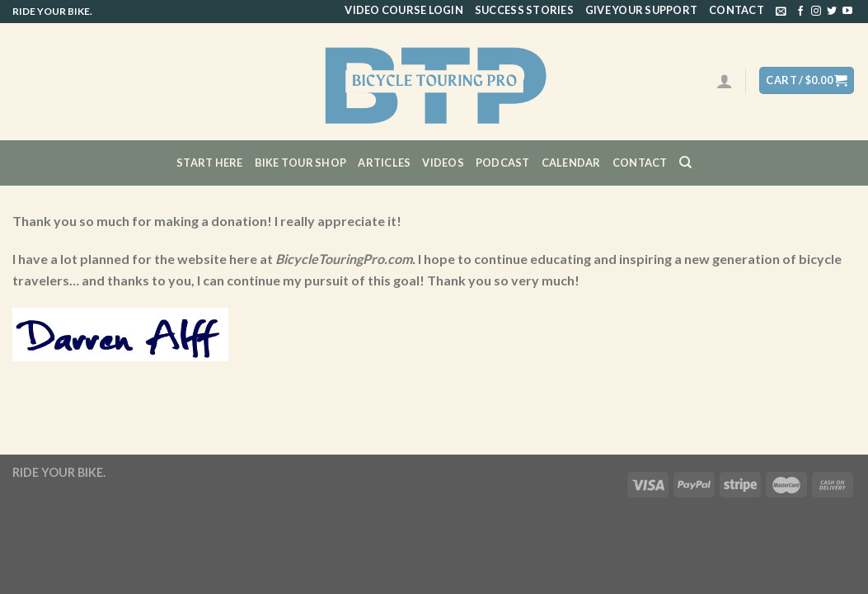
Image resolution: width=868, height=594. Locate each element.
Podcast (503, 163)
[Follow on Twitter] (832, 12)
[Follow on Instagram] (816, 12)
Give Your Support (641, 10)
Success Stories (524, 10)
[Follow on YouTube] (847, 12)
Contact (737, 10)
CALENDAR (571, 163)
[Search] (685, 163)
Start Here (210, 163)
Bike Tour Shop (301, 163)
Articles (384, 163)
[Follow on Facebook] (800, 12)
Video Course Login (404, 10)
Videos (443, 163)
